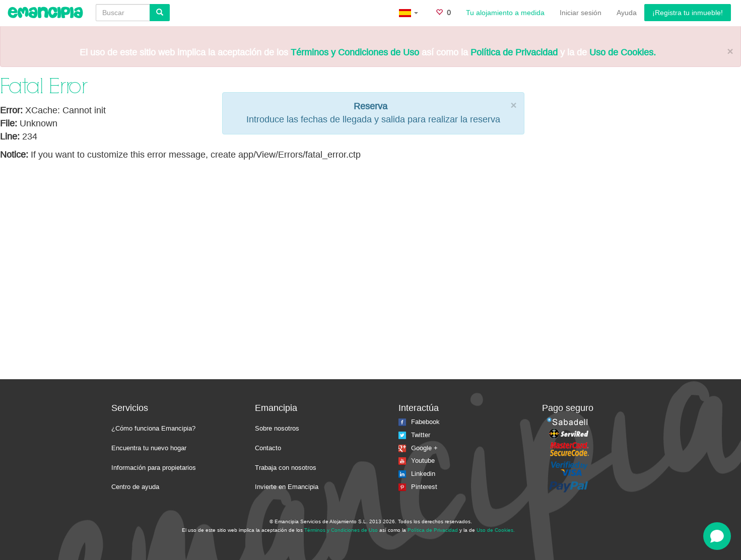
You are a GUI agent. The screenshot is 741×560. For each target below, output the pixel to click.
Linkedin (417, 474)
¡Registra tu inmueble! (688, 13)
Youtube (417, 461)
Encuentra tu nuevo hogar (149, 448)
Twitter (414, 435)
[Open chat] (717, 536)
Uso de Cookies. (623, 52)
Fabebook (419, 422)
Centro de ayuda (135, 487)
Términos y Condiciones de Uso (355, 52)
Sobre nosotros (277, 428)
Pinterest (418, 487)
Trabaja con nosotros (286, 468)
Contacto (268, 448)
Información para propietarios (154, 468)
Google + (418, 448)
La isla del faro (538, 530)
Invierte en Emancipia (287, 487)
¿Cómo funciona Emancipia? (153, 428)
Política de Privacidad (514, 52)
